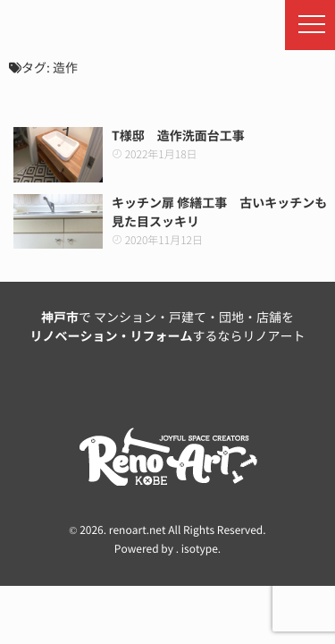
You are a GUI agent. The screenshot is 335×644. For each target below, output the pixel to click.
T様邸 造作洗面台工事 (178, 136)
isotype (200, 549)
